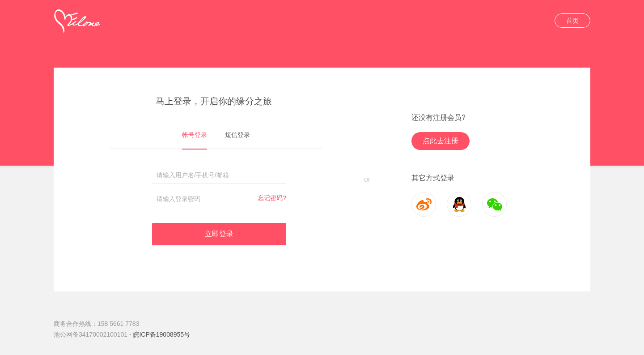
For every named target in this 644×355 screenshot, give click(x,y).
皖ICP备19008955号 (161, 334)
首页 (572, 21)
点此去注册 (441, 141)
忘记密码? (272, 198)
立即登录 (219, 234)
